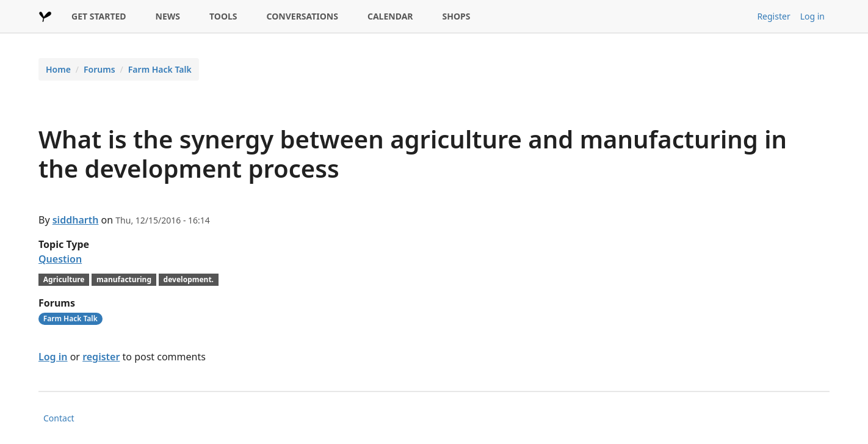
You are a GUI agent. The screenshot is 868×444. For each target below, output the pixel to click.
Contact (59, 418)
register (101, 357)
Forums (99, 69)
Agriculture (64, 279)
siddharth (76, 220)
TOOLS (223, 16)
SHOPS (457, 16)
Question (60, 259)
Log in (812, 16)
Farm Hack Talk (160, 69)
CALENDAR (390, 16)
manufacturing (124, 279)
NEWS (168, 16)
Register (773, 16)
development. (189, 279)
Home (58, 69)
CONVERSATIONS (302, 16)
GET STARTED (99, 16)
